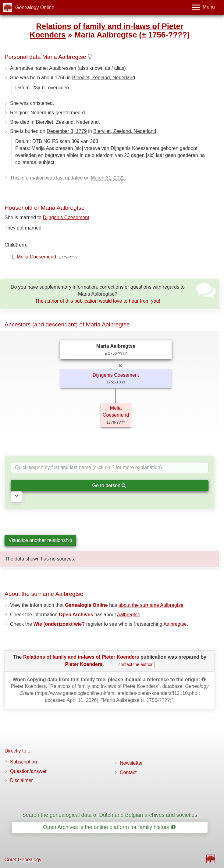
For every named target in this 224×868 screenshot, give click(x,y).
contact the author (136, 664)
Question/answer (28, 771)
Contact (128, 772)
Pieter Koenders (84, 664)
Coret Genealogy (23, 860)
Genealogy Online (35, 7)
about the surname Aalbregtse (151, 605)
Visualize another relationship (40, 540)
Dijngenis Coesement (66, 217)
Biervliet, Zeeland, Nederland (104, 78)
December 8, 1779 (67, 131)
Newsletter (131, 763)
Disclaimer (21, 780)
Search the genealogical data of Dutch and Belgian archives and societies (110, 815)
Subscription (23, 762)
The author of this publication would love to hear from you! (98, 301)
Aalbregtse (129, 615)
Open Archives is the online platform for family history (109, 827)
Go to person (109, 485)
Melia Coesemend (36, 257)
